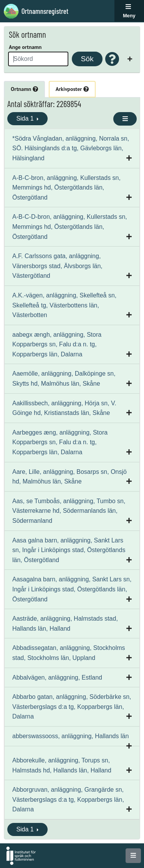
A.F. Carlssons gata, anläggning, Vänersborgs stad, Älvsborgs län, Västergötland (57, 266)
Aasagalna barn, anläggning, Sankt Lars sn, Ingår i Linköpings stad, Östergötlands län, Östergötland (72, 589)
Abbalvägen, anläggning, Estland (57, 677)
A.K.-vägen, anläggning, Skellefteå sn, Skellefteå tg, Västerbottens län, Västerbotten (64, 305)
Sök (87, 59)
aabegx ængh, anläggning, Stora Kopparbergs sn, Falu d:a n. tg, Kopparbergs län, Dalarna (57, 344)
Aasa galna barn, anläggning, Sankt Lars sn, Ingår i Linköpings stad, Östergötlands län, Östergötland (69, 550)
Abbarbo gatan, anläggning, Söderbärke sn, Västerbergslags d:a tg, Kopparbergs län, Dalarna (72, 707)
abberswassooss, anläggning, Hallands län (70, 736)
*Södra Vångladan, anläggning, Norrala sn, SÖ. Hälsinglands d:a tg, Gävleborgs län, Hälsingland (71, 148)
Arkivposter (72, 89)
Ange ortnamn (25, 47)
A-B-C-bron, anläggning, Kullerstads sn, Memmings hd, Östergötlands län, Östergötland (66, 188)
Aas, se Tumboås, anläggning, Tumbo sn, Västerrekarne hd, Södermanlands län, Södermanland (69, 511)
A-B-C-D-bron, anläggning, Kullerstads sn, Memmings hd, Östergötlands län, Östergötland (70, 227)
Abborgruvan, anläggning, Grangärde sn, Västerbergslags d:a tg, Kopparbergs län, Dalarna (68, 799)
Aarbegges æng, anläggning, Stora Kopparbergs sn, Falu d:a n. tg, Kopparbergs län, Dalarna (60, 442)
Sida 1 (26, 118)
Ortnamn (24, 89)
